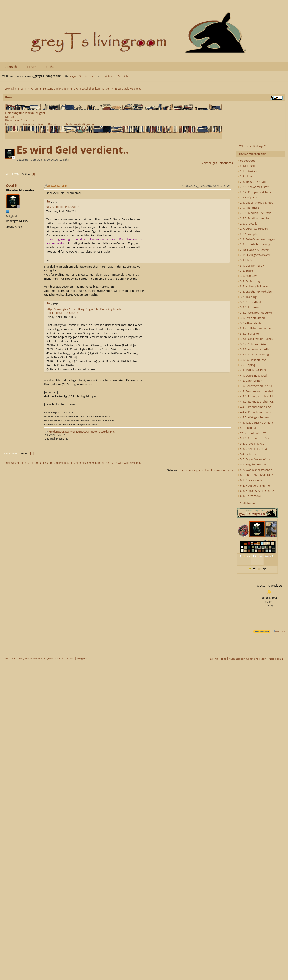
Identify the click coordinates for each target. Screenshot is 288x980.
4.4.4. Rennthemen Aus (254, 412)
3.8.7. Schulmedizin (252, 344)
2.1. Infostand (248, 171)
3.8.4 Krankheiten (250, 323)
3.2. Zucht (245, 271)
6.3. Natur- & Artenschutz (256, 491)
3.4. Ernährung (249, 281)
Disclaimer (29, 124)
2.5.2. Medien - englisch (254, 218)
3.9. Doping (246, 365)
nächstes (226, 163)
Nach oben (11, 454)
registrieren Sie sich (115, 76)
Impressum (13, 124)
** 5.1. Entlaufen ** (252, 433)
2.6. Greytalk (247, 223)
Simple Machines (33, 659)
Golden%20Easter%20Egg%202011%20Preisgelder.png (80, 432)
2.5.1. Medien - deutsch (254, 213)
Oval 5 (11, 186)
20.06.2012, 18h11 (57, 186)
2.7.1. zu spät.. (248, 234)
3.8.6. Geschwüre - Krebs (255, 339)
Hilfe (224, 659)
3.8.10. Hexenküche (252, 360)
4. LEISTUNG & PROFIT (254, 370)
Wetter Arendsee (269, 585)
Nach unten (11, 174)
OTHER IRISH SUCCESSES (63, 313)
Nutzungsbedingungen (81, 124)
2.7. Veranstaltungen (253, 229)
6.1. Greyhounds (250, 480)
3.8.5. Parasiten (249, 333)
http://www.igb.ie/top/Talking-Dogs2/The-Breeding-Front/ (84, 309)
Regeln (42, 124)
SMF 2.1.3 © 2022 (14, 659)
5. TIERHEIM (247, 428)
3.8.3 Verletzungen (251, 318)
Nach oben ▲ (276, 659)
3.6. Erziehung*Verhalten (255, 292)
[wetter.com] (262, 632)
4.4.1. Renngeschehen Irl (255, 396)
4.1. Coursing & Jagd (252, 375)
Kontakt (10, 117)
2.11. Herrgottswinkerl (254, 255)
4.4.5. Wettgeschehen (253, 417)
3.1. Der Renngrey (251, 265)
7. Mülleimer (247, 503)
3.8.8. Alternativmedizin (254, 349)
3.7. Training (247, 297)
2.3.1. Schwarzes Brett (254, 187)
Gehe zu (172, 470)
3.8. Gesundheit (249, 302)
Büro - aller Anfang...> (20, 120)
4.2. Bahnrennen (250, 381)
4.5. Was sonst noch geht (255, 423)
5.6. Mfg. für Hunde (252, 464)
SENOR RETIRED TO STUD (63, 207)
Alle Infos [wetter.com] (279, 631)
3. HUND (245, 260)
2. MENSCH (246, 166)
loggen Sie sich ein (82, 76)
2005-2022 (69, 659)
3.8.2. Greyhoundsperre (255, 313)
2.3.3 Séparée (248, 197)
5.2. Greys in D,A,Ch (252, 443)
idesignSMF (83, 659)
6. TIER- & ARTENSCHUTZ (255, 475)
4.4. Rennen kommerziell (255, 391)
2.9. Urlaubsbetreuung (254, 244)
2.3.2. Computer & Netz (254, 192)
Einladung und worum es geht (25, 113)
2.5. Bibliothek (248, 208)
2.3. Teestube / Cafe (252, 182)
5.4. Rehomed (248, 454)
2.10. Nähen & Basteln (254, 250)
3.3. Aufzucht (247, 276)
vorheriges (210, 163)
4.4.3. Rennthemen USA (255, 407)
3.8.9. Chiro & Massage (254, 354)
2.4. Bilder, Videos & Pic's (255, 203)
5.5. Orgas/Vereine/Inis (254, 459)
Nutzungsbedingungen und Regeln (248, 659)
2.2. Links (245, 176)
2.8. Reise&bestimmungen (256, 239)
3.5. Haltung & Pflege (253, 286)
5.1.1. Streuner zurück (253, 438)
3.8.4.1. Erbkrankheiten (254, 328)
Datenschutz (56, 124)
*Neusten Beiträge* (252, 146)
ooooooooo (247, 161)
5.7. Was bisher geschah (255, 470)
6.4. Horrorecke (249, 496)
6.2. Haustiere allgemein (255, 485)
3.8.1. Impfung (248, 307)
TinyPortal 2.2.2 (52, 659)
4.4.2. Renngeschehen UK (256, 402)
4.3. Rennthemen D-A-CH (255, 386)
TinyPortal (213, 659)
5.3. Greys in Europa (252, 449)
